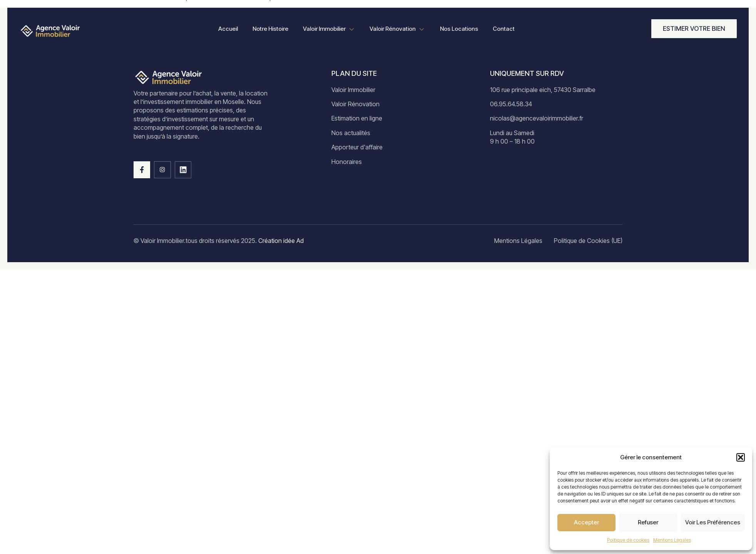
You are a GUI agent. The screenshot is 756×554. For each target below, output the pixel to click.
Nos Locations (460, 29)
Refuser (648, 522)
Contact (506, 29)
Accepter (586, 522)
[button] (741, 457)
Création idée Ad (280, 241)
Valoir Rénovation (398, 29)
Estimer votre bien (694, 28)
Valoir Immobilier (328, 29)
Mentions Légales (672, 540)
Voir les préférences (713, 522)
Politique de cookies (628, 540)
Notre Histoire (269, 29)
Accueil (226, 29)
